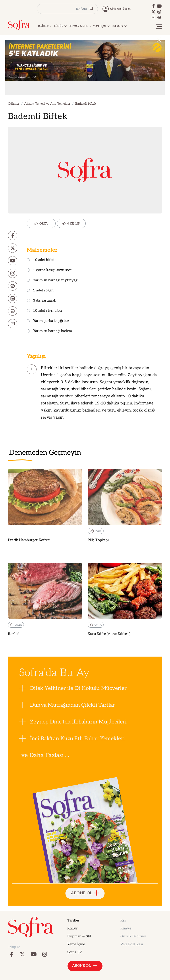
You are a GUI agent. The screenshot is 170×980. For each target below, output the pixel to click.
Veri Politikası (132, 944)
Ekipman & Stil (79, 936)
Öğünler (14, 104)
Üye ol (127, 9)
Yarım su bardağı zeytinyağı (53, 280)
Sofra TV (75, 952)
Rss (123, 921)
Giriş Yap (116, 9)
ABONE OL (85, 893)
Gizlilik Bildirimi (133, 936)
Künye (126, 928)
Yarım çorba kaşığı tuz (48, 321)
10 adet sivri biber (45, 311)
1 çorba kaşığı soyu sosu (50, 270)
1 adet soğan (40, 291)
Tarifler (73, 921)
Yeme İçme (76, 944)
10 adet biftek (41, 260)
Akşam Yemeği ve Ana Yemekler (47, 104)
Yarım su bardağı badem (49, 331)
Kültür (72, 928)
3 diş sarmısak (42, 301)
